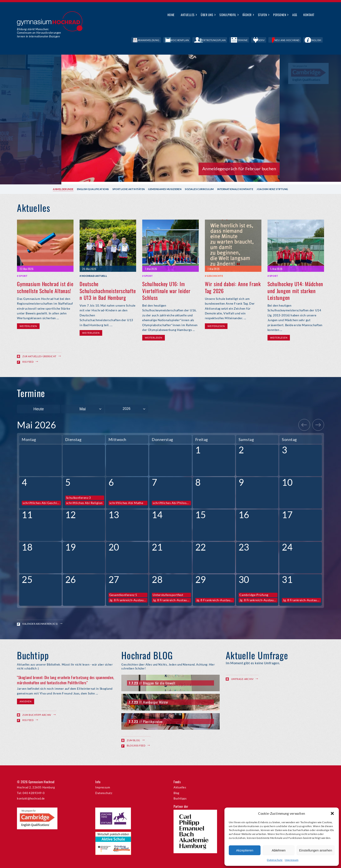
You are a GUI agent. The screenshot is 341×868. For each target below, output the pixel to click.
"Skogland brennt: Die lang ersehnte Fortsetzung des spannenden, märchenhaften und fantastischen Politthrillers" (65, 680)
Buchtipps (180, 798)
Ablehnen (278, 850)
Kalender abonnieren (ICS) (40, 623)
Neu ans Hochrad (297, 40)
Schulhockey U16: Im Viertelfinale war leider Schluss (166, 290)
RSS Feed (28, 361)
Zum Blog (133, 740)
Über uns (207, 15)
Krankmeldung (190, 40)
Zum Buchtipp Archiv (37, 715)
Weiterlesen (28, 326)
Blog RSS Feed (136, 745)
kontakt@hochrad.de (31, 798)
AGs (295, 15)
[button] (332, 813)
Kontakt (309, 15)
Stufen (262, 15)
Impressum (292, 860)
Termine (262, 40)
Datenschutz (275, 860)
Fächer (247, 15)
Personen (280, 15)
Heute (38, 409)
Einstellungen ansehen (316, 850)
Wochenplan (215, 40)
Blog (176, 793)
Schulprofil (228, 15)
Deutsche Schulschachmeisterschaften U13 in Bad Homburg (108, 290)
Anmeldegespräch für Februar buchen (239, 169)
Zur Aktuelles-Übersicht (39, 356)
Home (171, 15)
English (319, 40)
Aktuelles (188, 15)
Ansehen (25, 701)
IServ (276, 40)
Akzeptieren (245, 850)
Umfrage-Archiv (242, 679)
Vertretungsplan (240, 40)
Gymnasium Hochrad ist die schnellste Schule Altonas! (45, 287)
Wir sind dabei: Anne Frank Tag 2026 (233, 287)
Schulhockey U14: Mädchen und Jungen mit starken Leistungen (295, 290)
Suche (321, 15)
